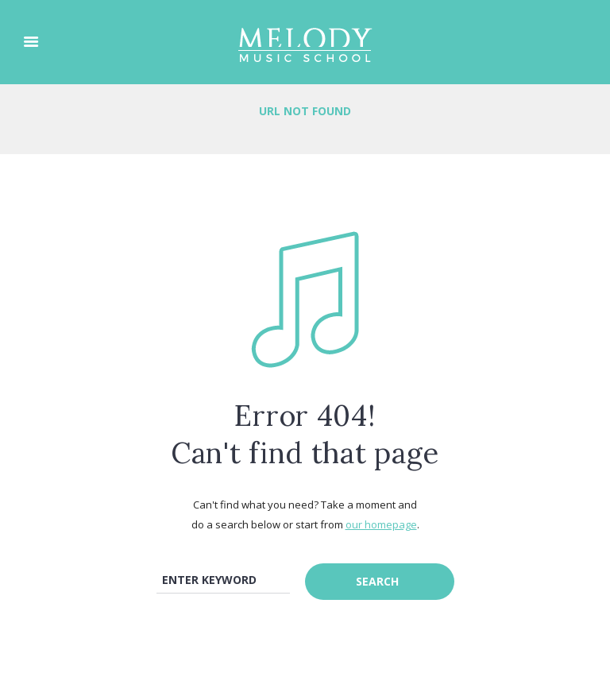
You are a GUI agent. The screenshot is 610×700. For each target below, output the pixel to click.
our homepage (381, 524)
